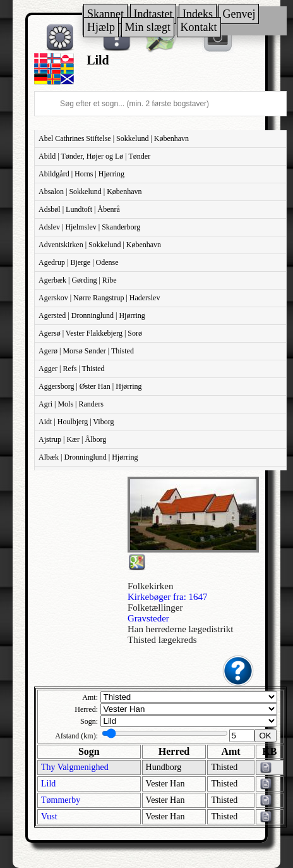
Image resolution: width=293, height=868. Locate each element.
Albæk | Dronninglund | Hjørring (88, 457)
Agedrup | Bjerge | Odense (79, 262)
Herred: (86, 709)
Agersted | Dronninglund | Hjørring (92, 315)
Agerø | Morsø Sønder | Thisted (86, 351)
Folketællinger (155, 608)
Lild (48, 784)
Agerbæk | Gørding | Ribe (77, 280)
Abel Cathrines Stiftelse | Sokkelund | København (114, 138)
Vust (49, 816)
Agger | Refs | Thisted (72, 369)
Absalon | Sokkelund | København (90, 192)
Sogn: (89, 721)
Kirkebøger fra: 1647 (168, 597)
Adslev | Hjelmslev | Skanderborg (89, 227)
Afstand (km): (76, 736)
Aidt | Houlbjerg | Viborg (76, 422)
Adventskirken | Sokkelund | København (100, 245)
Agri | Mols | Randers (71, 404)
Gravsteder (148, 618)
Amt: (90, 697)
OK (266, 736)
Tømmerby (61, 800)
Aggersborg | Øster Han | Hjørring (90, 386)
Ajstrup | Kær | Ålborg (72, 439)
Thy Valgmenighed (75, 767)
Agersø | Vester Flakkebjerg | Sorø (90, 333)
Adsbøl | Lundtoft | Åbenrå (79, 209)
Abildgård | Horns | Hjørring (81, 174)
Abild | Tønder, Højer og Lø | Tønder (94, 156)
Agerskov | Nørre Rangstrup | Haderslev (99, 298)
